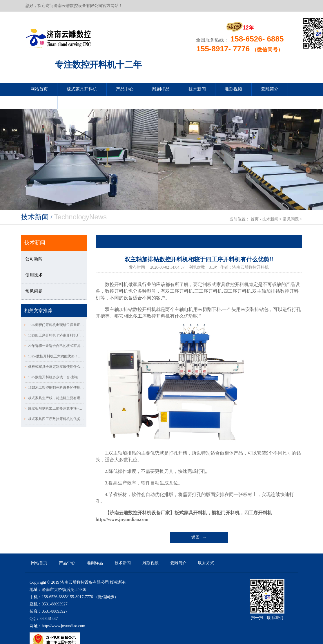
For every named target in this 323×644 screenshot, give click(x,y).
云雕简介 (270, 89)
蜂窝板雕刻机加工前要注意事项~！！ (54, 408)
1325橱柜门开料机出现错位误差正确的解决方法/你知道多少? (54, 325)
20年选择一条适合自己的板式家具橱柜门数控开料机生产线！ (54, 346)
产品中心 (125, 89)
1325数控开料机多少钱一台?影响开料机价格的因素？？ (54, 377)
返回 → (199, 537)
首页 (255, 219)
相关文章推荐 (38, 311)
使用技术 (34, 275)
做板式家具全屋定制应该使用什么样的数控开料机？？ (54, 367)
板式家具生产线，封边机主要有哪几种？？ (54, 398)
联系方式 (39, 102)
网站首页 (39, 89)
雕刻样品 (161, 89)
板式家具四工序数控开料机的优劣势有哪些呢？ (54, 419)
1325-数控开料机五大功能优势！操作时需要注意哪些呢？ (54, 356)
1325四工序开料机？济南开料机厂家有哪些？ (54, 335)
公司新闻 (34, 259)
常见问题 (291, 219)
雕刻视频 (233, 89)
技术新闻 (197, 89)
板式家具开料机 (82, 89)
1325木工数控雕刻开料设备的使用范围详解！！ (54, 388)
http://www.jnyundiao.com (122, 519)
